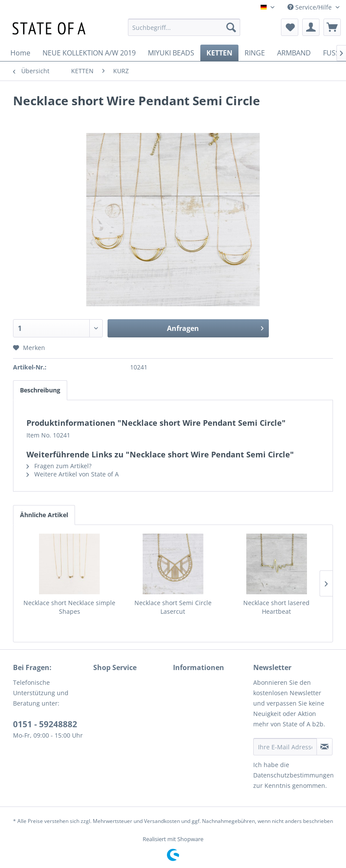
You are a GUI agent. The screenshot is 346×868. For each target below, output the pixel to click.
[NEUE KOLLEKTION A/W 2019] (89, 53)
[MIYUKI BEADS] (171, 53)
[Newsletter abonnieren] (325, 747)
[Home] (20, 53)
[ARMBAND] (294, 53)
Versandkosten (162, 821)
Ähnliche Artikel (44, 515)
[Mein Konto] (311, 27)
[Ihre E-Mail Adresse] (285, 747)
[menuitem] (184, 27)
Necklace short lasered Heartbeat (276, 607)
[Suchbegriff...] (184, 27)
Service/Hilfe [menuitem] (310, 7)
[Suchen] (231, 27)
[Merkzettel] (290, 27)
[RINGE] (255, 53)
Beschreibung (40, 390)
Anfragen (215, 327)
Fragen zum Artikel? (59, 466)
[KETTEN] (219, 53)
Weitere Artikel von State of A (73, 474)
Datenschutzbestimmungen (294, 775)
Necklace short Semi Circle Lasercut (173, 607)
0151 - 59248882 (45, 724)
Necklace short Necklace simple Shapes (69, 607)
